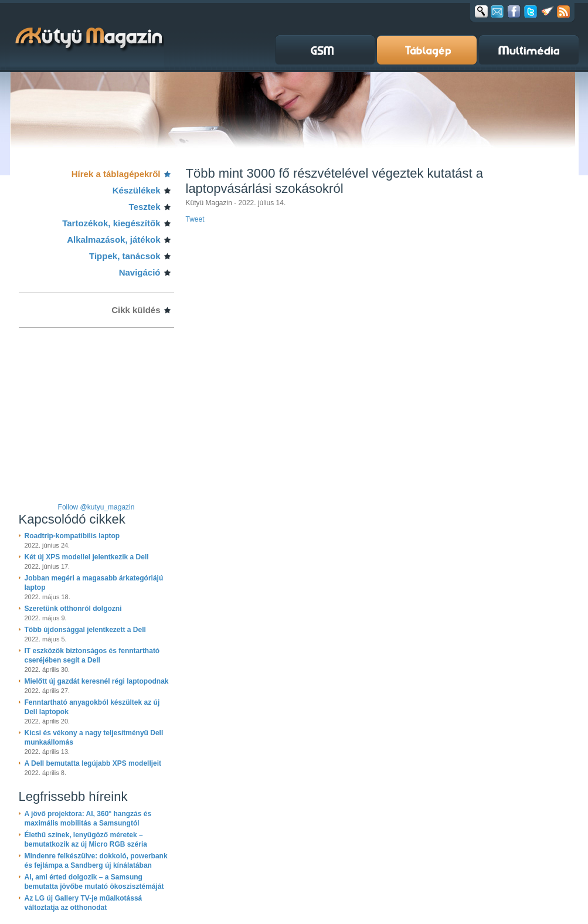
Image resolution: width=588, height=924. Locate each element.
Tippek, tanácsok (125, 256)
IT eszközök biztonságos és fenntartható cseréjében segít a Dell (92, 655)
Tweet (195, 219)
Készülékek (137, 190)
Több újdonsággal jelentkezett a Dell (85, 630)
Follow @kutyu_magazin (96, 507)
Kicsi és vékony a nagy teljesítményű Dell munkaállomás (94, 738)
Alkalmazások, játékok (113, 240)
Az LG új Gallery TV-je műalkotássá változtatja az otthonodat (84, 903)
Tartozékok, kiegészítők (111, 223)
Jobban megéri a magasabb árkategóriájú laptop (94, 583)
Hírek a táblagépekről (116, 174)
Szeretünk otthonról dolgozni (73, 609)
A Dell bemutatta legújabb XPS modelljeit (93, 763)
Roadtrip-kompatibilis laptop (72, 536)
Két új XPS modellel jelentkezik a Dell (87, 557)
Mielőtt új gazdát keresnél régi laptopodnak (97, 681)
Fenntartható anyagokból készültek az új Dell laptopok (92, 707)
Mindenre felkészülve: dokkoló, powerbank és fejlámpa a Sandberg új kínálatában (96, 861)
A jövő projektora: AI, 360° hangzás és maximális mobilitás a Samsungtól (88, 818)
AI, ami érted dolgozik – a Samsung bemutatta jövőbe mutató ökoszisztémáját (94, 882)
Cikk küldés (136, 310)
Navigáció (140, 272)
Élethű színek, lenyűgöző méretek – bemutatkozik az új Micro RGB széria (86, 840)
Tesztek (145, 207)
